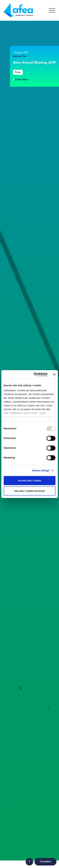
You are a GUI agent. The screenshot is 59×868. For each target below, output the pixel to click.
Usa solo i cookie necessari (30, 491)
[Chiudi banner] (54, 374)
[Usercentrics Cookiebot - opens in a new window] (35, 375)
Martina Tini (20, 56)
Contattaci (45, 862)
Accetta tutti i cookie (29, 480)
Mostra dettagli (41, 471)
